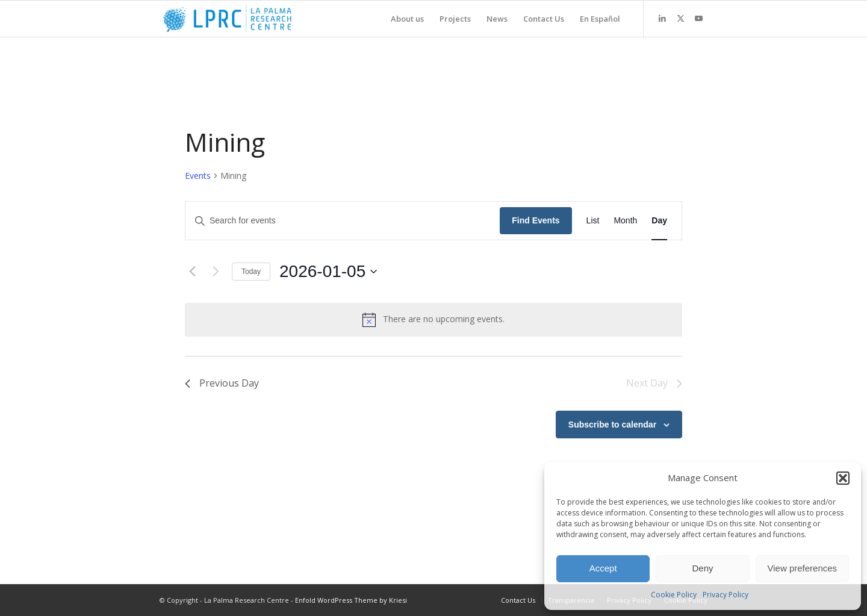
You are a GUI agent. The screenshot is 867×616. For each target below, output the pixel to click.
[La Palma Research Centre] (227, 19)
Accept (603, 568)
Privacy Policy (726, 595)
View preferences (803, 568)
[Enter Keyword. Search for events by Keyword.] (343, 221)
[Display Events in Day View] (659, 221)
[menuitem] (407, 19)
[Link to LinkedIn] (662, 18)
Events (198, 176)
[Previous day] (192, 272)
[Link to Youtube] (698, 18)
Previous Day (222, 383)
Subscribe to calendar (612, 425)
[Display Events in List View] (593, 221)
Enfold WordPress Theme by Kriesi (351, 600)
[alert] (433, 320)
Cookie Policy (674, 595)
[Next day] (216, 272)
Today (251, 272)
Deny (702, 568)
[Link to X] (680, 18)
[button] (843, 478)
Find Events (536, 220)
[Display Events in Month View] (625, 221)
